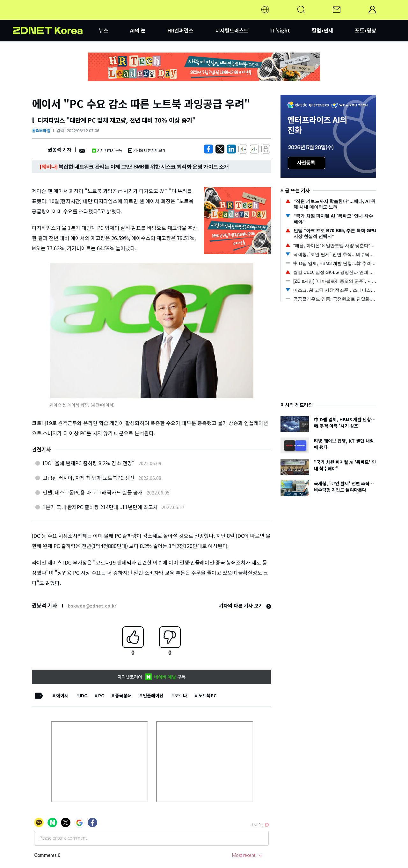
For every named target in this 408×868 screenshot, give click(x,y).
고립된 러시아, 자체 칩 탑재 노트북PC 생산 (89, 478)
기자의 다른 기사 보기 (245, 605)
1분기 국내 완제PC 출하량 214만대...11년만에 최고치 (100, 507)
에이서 (62, 695)
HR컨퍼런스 (180, 30)
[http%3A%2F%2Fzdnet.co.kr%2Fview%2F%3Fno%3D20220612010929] (231, 149)
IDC (83, 695)
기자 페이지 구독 (107, 150)
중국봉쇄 (123, 695)
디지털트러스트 (232, 30)
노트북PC (207, 695)
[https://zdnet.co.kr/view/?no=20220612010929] (208, 149)
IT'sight (280, 30)
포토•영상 (365, 30)
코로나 (181, 695)
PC (101, 695)
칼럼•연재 (322, 30)
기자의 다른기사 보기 (147, 150)
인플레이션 (153, 695)
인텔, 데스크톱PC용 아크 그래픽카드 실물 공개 (93, 492)
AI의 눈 (138, 30)
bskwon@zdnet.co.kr (92, 606)
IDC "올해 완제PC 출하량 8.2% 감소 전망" (89, 463)
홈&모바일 (41, 130)
